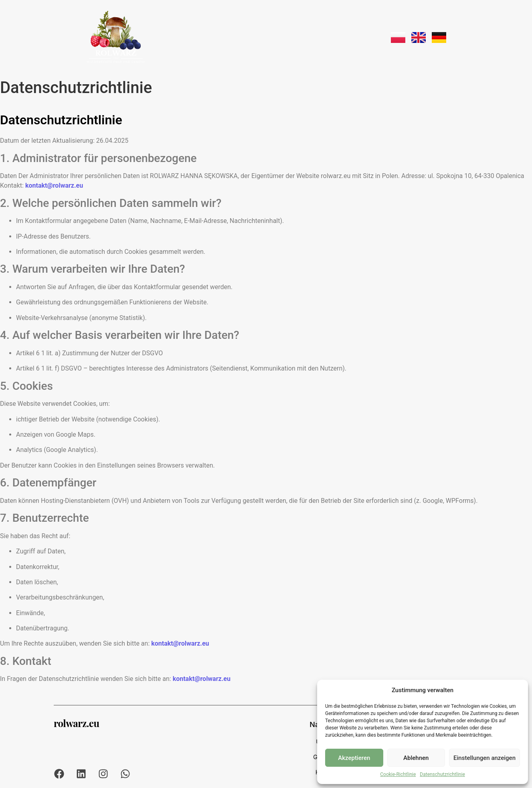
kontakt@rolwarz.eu (54, 185)
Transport (311, 37)
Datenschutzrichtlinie (442, 774)
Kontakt (350, 37)
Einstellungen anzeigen (484, 758)
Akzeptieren (354, 758)
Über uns (233, 37)
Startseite (193, 37)
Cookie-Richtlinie (398, 774)
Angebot (271, 37)
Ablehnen (416, 758)
